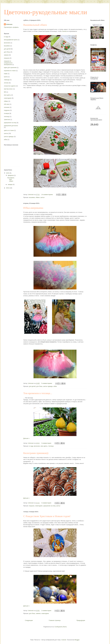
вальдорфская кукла (11, 40)
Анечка (64, 31)
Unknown (9, 24)
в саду (31, 446)
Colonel (64, 640)
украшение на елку (49, 506)
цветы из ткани (9, 130)
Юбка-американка (33, 208)
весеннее (37, 446)
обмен (38, 197)
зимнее (38, 613)
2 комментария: (47, 611)
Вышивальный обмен (35, 25)
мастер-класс (8, 89)
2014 (8, 188)
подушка (7, 110)
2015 (8, 173)
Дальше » (26, 438)
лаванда (7, 80)
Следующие (29, 620)
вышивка (32, 197)
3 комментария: (47, 443)
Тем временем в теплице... (38, 393)
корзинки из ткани (10, 71)
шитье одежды (48, 386)
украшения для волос (11, 126)
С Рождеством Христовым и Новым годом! (47, 516)
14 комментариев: (47, 195)
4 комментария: (47, 503)
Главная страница (55, 620)
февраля (11, 175)
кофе (6, 74)
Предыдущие (81, 620)
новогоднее (39, 506)
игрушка (32, 506)
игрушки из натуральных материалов (8, 63)
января (10, 184)
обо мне (7, 104)
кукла (6, 77)
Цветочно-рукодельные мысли (45, 12)
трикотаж (7, 119)
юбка (55, 386)
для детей (32, 386)
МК (5, 92)
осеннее (7, 107)
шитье (43, 197)
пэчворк (6, 113)
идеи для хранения (10, 67)
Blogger (77, 640)
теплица (51, 446)
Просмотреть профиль (11, 27)
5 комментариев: (47, 383)
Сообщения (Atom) (61, 627)
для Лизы (39, 386)
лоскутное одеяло (10, 86)
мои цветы (44, 446)
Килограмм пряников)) (36, 453)
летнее (6, 83)
